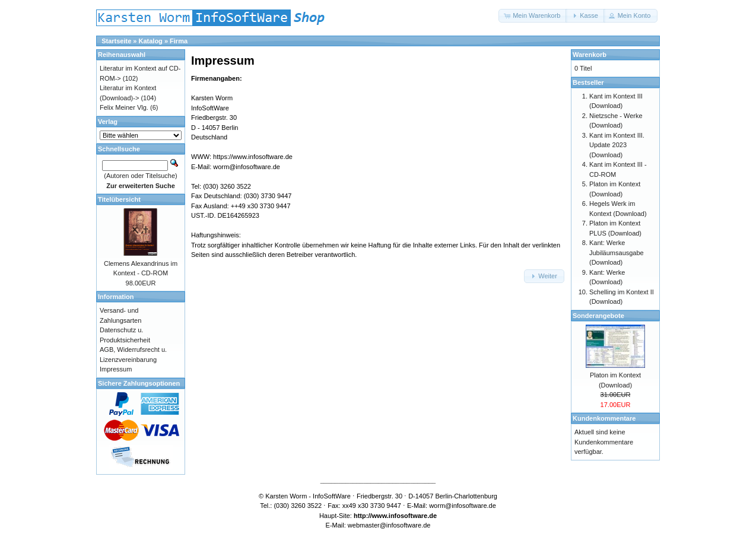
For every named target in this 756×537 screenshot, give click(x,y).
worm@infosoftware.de (247, 167)
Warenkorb (590, 55)
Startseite (116, 41)
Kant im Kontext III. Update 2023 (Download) (617, 145)
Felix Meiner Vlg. (124, 107)
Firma (179, 41)
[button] (533, 16)
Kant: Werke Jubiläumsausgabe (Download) (617, 252)
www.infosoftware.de (405, 516)
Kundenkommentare (604, 418)
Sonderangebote (598, 316)
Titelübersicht (119, 199)
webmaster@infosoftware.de (389, 525)
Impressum (116, 369)
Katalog (151, 41)
